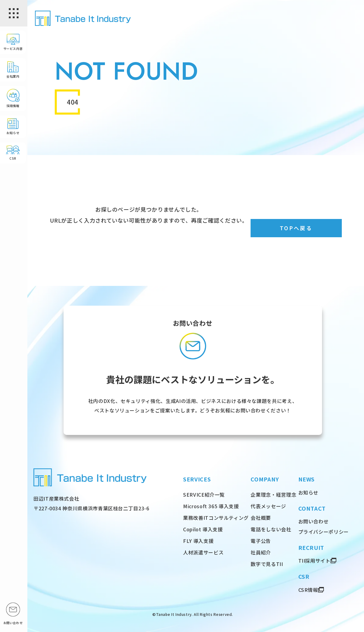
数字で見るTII (267, 564)
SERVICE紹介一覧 (204, 495)
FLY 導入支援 (198, 541)
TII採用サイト (314, 561)
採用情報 (13, 99)
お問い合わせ (314, 521)
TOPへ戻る (296, 228)
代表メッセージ (268, 506)
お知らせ (13, 128)
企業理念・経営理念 (273, 495)
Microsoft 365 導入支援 (211, 506)
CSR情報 (308, 590)
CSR (13, 154)
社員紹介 (261, 552)
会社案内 (13, 71)
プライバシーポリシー (324, 532)
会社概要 (261, 518)
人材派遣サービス (203, 552)
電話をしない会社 (271, 529)
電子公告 (261, 541)
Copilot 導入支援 (203, 529)
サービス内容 (13, 43)
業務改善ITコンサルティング (216, 518)
